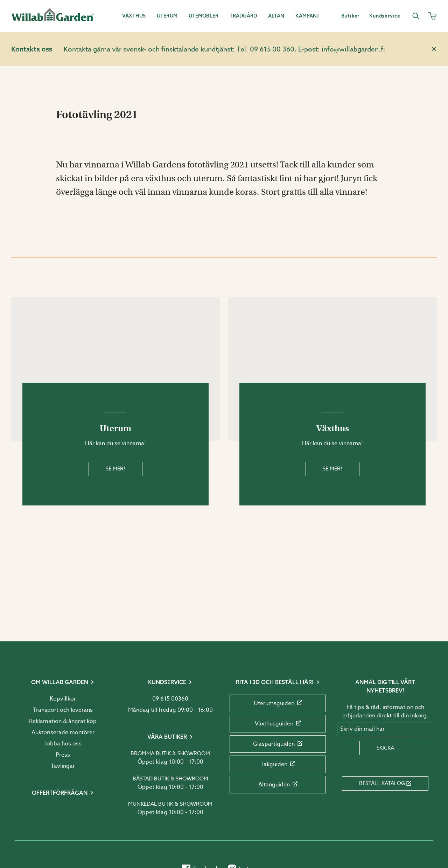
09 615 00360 (170, 699)
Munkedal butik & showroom (170, 804)
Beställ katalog (385, 783)
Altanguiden (278, 785)
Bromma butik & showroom (170, 753)
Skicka (385, 748)
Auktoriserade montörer (63, 732)
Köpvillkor (63, 699)
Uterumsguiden (278, 703)
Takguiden (278, 764)
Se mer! (115, 469)
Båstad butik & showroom (170, 779)
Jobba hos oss (63, 744)
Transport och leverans (63, 710)
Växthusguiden (278, 724)
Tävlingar (63, 766)
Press (63, 755)
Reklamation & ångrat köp (63, 721)
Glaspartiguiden (278, 744)
